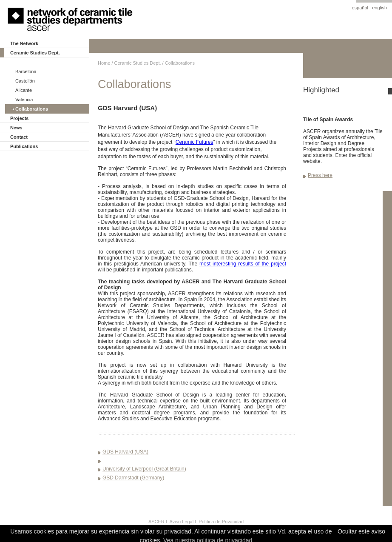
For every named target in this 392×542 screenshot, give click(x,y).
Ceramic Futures (195, 142)
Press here (320, 175)
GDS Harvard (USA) (125, 452)
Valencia (24, 100)
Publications (24, 146)
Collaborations (32, 109)
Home (104, 63)
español (360, 8)
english (379, 8)
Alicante (24, 90)
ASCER (156, 522)
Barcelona (26, 71)
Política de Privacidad (221, 522)
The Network (24, 43)
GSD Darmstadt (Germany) (133, 478)
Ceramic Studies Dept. (35, 53)
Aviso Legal (181, 522)
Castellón (25, 81)
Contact (19, 137)
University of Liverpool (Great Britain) (144, 469)
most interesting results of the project (243, 264)
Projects (19, 118)
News (16, 128)
